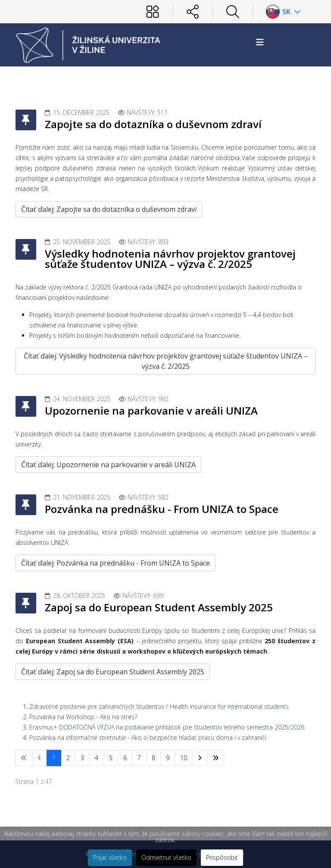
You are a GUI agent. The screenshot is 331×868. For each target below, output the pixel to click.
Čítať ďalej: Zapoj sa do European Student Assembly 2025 (113, 672)
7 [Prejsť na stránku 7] (139, 758)
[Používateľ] (153, 12)
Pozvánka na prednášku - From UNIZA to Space (162, 509)
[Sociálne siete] (193, 12)
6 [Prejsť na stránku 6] (125, 758)
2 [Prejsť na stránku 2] (68, 758)
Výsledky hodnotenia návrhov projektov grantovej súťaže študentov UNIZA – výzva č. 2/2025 (170, 259)
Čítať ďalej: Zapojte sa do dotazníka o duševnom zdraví (109, 209)
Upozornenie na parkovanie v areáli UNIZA (151, 410)
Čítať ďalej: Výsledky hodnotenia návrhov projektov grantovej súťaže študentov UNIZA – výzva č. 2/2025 (166, 361)
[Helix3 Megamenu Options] (260, 42)
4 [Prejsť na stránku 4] (97, 758)
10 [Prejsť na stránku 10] (184, 758)
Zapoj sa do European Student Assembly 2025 (159, 607)
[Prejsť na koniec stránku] (215, 758)
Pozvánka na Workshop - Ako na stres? (83, 717)
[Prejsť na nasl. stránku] (200, 758)
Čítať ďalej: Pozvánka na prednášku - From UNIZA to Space (116, 563)
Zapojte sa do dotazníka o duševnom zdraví (153, 124)
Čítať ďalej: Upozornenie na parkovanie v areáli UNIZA (108, 465)
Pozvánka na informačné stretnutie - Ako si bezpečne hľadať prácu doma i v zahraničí (148, 737)
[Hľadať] (233, 12)
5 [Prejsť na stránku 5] (111, 758)
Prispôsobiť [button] (222, 857)
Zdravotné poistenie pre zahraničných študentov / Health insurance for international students (159, 706)
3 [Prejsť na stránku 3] (82, 758)
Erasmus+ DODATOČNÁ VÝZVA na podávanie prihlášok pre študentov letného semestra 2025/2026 (167, 727)
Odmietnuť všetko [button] (166, 857)
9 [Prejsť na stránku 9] (168, 758)
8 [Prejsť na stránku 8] (153, 758)
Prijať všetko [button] (110, 857)
